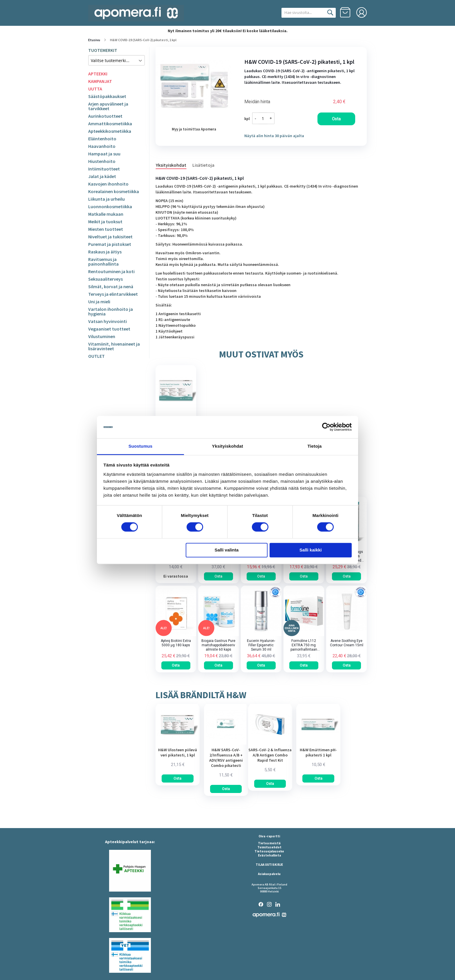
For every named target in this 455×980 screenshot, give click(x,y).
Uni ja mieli (99, 302)
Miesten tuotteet (106, 229)
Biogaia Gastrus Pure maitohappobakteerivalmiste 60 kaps (218, 645)
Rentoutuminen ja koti (111, 271)
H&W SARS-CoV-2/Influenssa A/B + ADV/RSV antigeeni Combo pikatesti (226, 758)
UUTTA (95, 89)
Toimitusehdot (269, 847)
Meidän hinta (257, 102)
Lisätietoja (203, 165)
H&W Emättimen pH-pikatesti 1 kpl (318, 752)
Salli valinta (227, 550)
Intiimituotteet (104, 169)
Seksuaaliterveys (105, 279)
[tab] (174, 165)
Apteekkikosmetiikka (110, 131)
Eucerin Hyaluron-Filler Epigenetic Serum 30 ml (261, 645)
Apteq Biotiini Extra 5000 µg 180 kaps (176, 643)
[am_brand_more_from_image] (178, 743)
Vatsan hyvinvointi (108, 321)
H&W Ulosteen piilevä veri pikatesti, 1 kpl (178, 752)
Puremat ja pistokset (110, 244)
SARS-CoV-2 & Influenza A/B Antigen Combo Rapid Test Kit (270, 755)
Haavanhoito (102, 146)
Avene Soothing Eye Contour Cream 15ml (347, 643)
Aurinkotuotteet (105, 116)
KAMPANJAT (100, 81)
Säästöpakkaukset (107, 96)
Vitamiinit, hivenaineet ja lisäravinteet (114, 346)
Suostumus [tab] (141, 446)
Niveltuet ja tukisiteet (110, 237)
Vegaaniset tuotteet (109, 329)
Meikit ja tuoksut (105, 222)
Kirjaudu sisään (362, 12)
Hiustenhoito (102, 161)
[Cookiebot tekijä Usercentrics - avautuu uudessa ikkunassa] (326, 427)
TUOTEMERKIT (103, 50)
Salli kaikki (311, 550)
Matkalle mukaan (106, 214)
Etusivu (94, 40)
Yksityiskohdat (171, 165)
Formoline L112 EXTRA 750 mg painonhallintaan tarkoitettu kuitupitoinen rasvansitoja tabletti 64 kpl (304, 645)
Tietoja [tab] (315, 446)
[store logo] (136, 13)
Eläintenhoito (102, 139)
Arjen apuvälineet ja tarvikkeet (108, 106)
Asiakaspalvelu (269, 874)
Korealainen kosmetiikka (114, 191)
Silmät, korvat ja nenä (111, 286)
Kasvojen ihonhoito (108, 184)
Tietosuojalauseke (269, 851)
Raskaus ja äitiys (105, 252)
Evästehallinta (269, 855)
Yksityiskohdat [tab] (227, 446)
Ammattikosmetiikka (110, 124)
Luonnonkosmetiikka (110, 206)
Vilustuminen (102, 336)
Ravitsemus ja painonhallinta (103, 262)
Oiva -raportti (269, 836)
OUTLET (96, 356)
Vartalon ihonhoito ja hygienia (111, 311)
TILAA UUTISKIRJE (269, 865)
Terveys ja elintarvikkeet (113, 294)
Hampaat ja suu (104, 154)
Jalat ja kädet (102, 176)
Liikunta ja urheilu (106, 199)
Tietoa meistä (269, 843)
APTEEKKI (98, 74)
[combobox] (302, 13)
